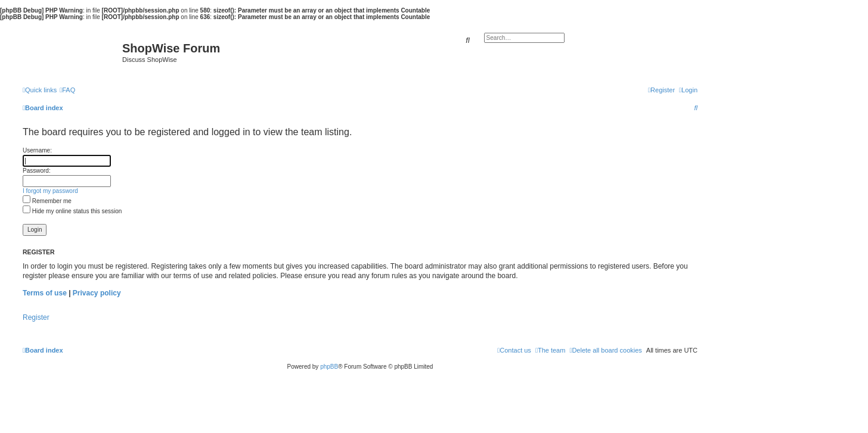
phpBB (329, 367)
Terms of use (45, 293)
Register (36, 317)
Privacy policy (97, 293)
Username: (37, 150)
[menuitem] (67, 90)
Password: (37, 171)
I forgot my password (50, 191)
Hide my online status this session (72, 211)
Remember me (47, 201)
